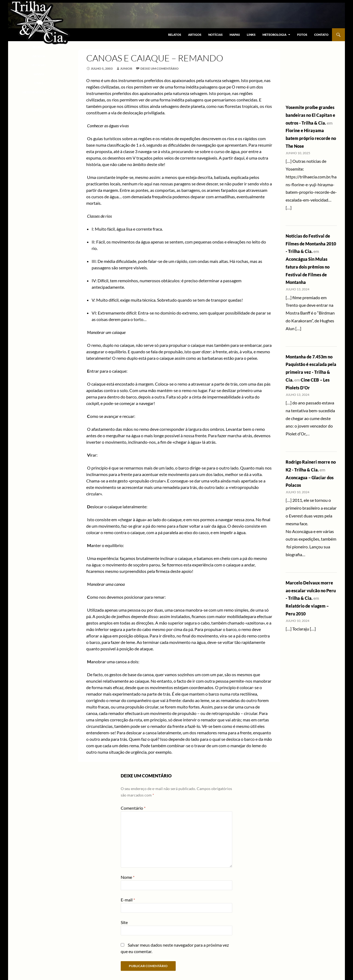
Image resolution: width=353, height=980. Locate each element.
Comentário (133, 808)
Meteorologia (274, 35)
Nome (128, 877)
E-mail (128, 900)
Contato (321, 35)
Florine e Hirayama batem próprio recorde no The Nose (311, 138)
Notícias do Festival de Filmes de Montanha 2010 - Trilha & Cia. (311, 244)
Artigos (195, 35)
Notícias (215, 35)
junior (126, 68)
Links (251, 35)
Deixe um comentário (160, 68)
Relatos (175, 35)
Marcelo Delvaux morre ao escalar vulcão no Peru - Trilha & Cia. (311, 591)
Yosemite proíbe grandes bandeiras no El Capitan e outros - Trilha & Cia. (310, 115)
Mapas (235, 35)
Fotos (302, 35)
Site (124, 922)
